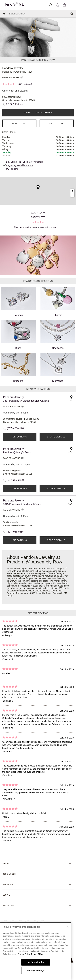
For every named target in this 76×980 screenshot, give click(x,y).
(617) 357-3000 (15, 480)
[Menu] (71, 5)
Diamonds (58, 368)
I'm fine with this (36, 962)
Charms (58, 302)
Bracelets (18, 368)
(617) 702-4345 (14, 104)
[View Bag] (64, 5)
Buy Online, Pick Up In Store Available (24, 162)
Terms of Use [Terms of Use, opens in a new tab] (37, 954)
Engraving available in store (19, 165)
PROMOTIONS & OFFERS (38, 113)
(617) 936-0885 (15, 532)
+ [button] (73, 191)
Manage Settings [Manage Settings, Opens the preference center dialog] (36, 970)
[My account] (57, 5)
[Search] (51, 5)
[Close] (68, 927)
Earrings (18, 302)
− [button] (73, 195)
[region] (36, 951)
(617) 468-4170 (15, 428)
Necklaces (58, 335)
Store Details (56, 437)
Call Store (57, 123)
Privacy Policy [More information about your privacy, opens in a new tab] (24, 954)
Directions (19, 123)
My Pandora (12, 169)
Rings (18, 335)
